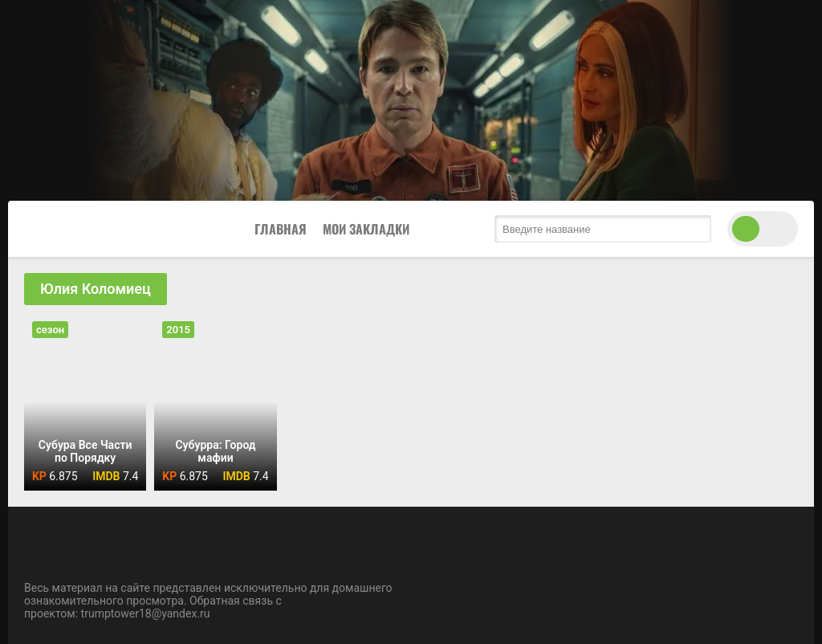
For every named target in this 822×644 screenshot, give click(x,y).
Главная (281, 229)
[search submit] (695, 229)
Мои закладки (366, 229)
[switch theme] (763, 229)
